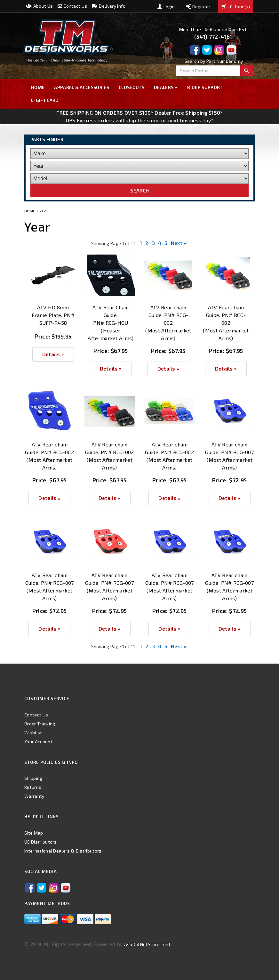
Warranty (34, 796)
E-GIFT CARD (45, 100)
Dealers (166, 87)
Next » (179, 243)
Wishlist (33, 733)
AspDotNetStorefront (147, 944)
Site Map (34, 833)
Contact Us (72, 6)
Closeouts (132, 87)
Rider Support (205, 87)
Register (198, 7)
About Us (39, 6)
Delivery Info (109, 6)
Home (38, 87)
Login (166, 7)
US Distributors (41, 842)
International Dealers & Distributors (63, 851)
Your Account (38, 742)
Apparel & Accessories (82, 87)
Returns (33, 787)
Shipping (33, 778)
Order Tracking (40, 724)
